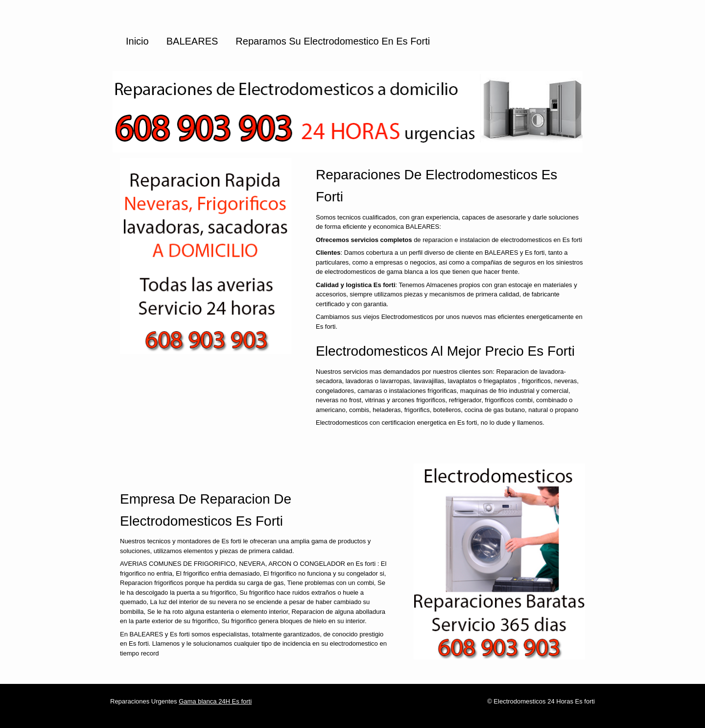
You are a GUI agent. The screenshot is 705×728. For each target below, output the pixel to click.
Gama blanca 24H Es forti (215, 701)
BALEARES (192, 41)
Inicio (137, 41)
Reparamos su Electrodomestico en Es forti (333, 41)
